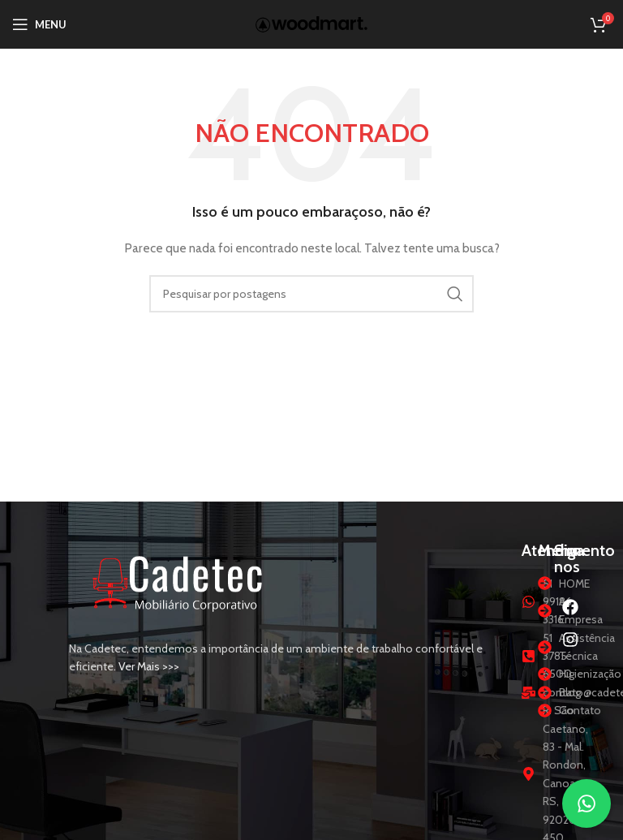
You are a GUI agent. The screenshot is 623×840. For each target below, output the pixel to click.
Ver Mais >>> (149, 666)
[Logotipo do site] (311, 23)
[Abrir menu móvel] (39, 24)
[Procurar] (311, 294)
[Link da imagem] (178, 581)
